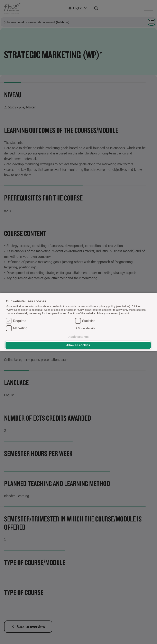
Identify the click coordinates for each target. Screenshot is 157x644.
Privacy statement (108, 313)
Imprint (125, 313)
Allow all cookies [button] (78, 345)
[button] (85, 328)
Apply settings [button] (78, 337)
